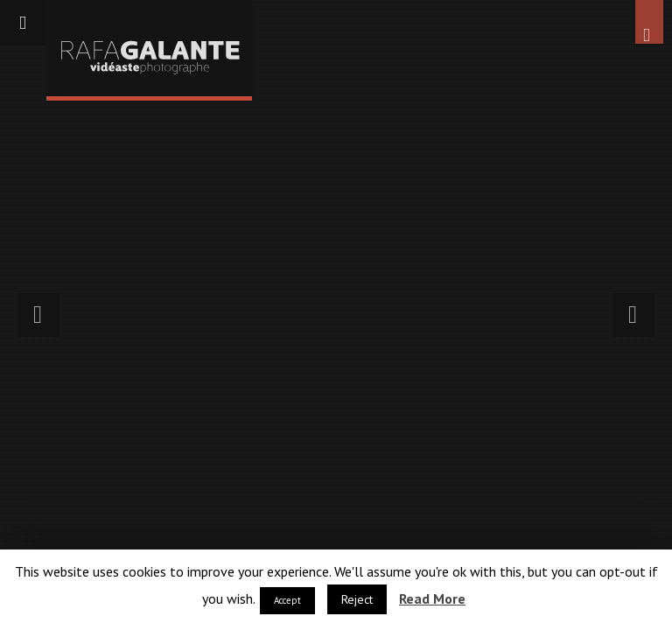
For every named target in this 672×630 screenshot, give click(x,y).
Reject (357, 599)
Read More (432, 598)
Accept (287, 600)
